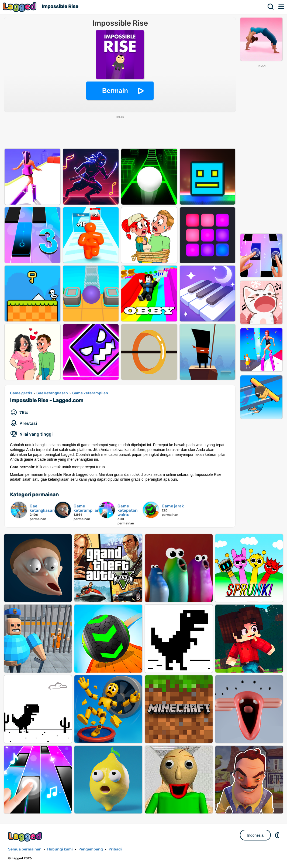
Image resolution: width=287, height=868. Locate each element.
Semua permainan (25, 849)
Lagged (20, 7)
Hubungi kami (60, 849)
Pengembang (91, 849)
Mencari (271, 7)
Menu (282, 7)
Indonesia (255, 835)
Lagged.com (26, 837)
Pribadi (115, 849)
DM (278, 835)
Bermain (115, 91)
